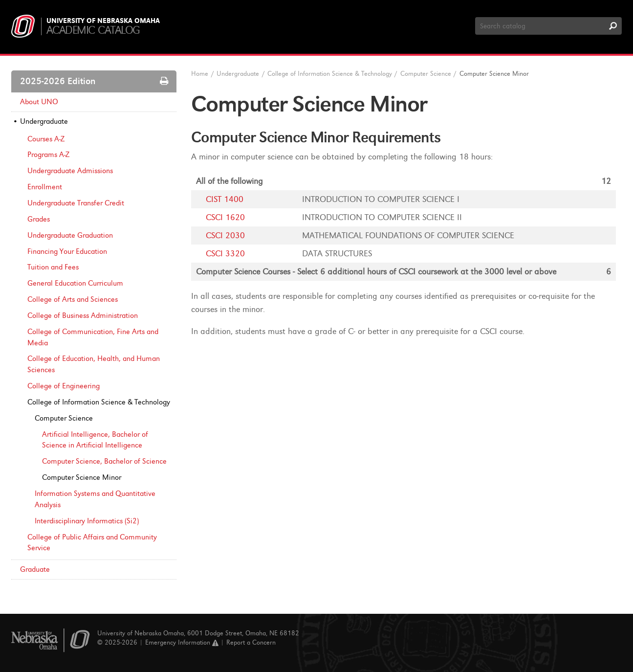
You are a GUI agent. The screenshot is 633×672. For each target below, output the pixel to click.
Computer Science (64, 418)
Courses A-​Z (46, 139)
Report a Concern (251, 642)
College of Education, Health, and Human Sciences (94, 364)
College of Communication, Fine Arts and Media (93, 337)
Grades (39, 219)
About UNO (39, 102)
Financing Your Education (67, 251)
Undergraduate (44, 121)
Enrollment (45, 187)
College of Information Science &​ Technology (99, 402)
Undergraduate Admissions (70, 171)
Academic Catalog (93, 30)
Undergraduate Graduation (70, 235)
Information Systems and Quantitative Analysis (95, 499)
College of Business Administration (83, 315)
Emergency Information (182, 642)
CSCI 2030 (225, 235)
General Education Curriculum (75, 283)
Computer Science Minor (82, 477)
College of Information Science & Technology (330, 74)
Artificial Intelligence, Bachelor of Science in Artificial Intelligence (95, 440)
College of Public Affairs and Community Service (92, 543)
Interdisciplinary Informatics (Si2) (87, 521)
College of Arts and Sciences (73, 299)
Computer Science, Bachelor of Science (104, 461)
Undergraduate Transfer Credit (76, 203)
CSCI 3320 (225, 254)
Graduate (35, 569)
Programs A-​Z (48, 155)
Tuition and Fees (53, 267)
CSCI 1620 (225, 217)
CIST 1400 (225, 199)
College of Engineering (64, 386)
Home (200, 74)
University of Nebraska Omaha (103, 21)
